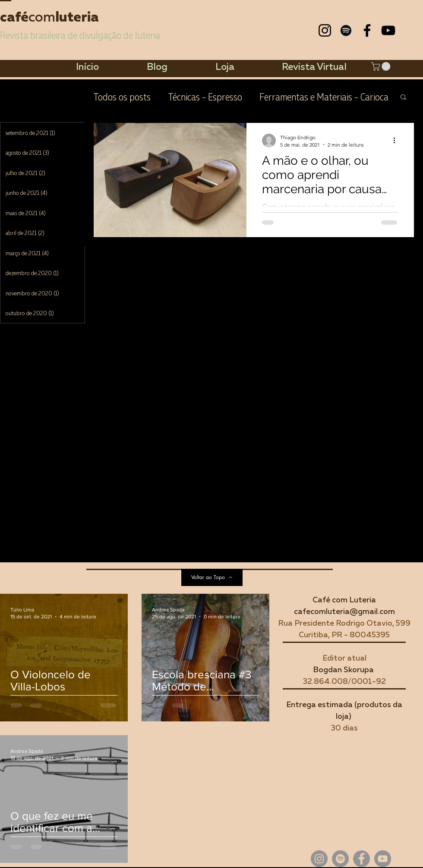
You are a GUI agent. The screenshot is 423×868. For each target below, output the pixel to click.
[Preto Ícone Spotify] (346, 30)
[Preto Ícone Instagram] (325, 30)
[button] (382, 66)
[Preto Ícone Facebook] (367, 30)
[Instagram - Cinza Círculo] (319, 859)
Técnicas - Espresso (205, 96)
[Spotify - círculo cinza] (340, 859)
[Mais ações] (397, 141)
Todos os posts (122, 96)
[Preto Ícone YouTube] (388, 30)
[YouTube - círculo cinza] (383, 859)
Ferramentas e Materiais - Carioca (324, 96)
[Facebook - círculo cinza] (361, 859)
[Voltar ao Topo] (212, 577)
